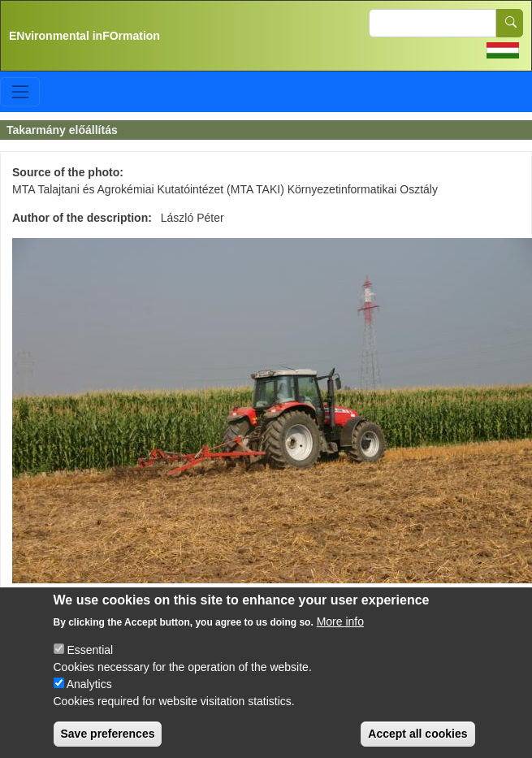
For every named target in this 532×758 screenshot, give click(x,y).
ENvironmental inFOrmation (84, 36)
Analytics (89, 702)
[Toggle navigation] (20, 91)
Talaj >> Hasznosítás (65, 603)
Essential (90, 668)
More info (340, 639)
